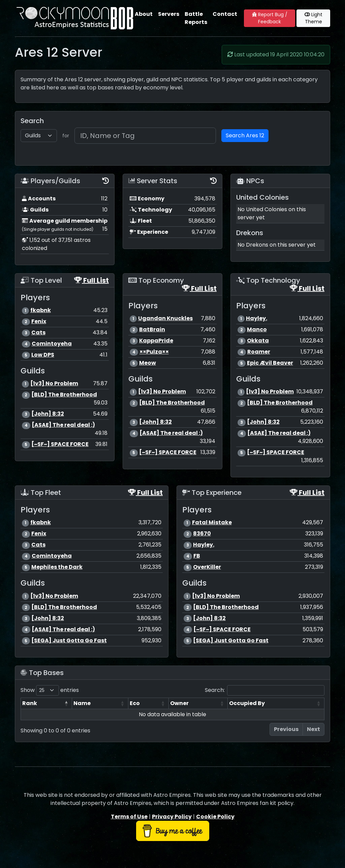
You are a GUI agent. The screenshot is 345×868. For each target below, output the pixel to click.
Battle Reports (196, 18)
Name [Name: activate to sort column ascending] (82, 703)
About (144, 14)
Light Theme (313, 18)
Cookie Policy (215, 817)
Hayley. (257, 318)
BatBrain (152, 329)
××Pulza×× (154, 352)
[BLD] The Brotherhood (64, 395)
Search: (265, 690)
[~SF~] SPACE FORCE (60, 444)
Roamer (259, 352)
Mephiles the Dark (57, 567)
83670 (202, 534)
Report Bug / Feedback (270, 18)
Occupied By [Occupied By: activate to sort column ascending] (247, 703)
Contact (225, 14)
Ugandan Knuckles (165, 318)
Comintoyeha (52, 344)
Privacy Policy (172, 817)
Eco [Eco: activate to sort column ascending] (135, 703)
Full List (91, 280)
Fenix (39, 321)
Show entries (50, 690)
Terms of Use (129, 817)
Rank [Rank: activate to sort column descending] (30, 703)
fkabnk (41, 310)
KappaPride (156, 341)
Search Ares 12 (245, 135)
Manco (257, 329)
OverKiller (207, 567)
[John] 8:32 (48, 414)
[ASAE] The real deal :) (63, 425)
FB (197, 556)
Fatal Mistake (212, 522)
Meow (148, 363)
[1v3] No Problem (54, 383)
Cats (38, 332)
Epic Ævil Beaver (270, 363)
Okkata (258, 341)
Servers (169, 14)
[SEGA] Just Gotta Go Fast (69, 640)
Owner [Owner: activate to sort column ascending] (179, 703)
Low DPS (43, 355)
